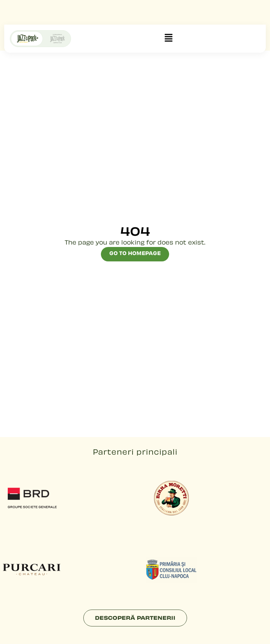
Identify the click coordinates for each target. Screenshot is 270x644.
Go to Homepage (135, 254)
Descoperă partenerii (135, 619)
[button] (168, 39)
